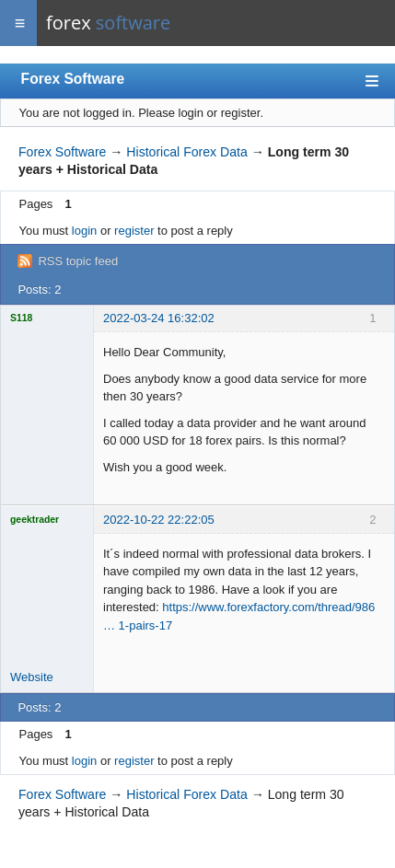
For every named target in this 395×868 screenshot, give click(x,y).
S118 (21, 318)
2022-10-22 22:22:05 (159, 520)
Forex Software (73, 79)
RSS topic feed (78, 261)
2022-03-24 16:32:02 (159, 318)
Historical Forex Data (186, 152)
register (134, 231)
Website (32, 677)
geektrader (35, 520)
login (84, 231)
